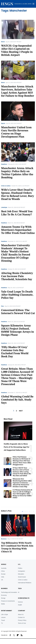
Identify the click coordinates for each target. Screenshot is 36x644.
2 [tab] (24, 511)
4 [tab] (27, 511)
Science (20, 602)
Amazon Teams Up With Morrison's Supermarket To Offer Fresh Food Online (18, 230)
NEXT (21, 411)
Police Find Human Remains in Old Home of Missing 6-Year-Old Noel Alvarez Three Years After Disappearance (22, 461)
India (3, 577)
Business (4, 539)
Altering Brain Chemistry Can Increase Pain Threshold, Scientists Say (17, 276)
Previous (30, 511)
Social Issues (22, 577)
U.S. (19, 564)
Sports (3, 123)
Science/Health (24, 598)
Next (33, 511)
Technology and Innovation (9, 592)
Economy (4, 595)
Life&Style (4, 207)
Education (21, 574)
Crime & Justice (6, 186)
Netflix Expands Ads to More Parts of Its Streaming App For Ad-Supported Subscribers (16, 447)
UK (2, 580)
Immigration (21, 571)
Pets (2, 306)
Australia (4, 568)
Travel (3, 620)
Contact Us (21, 617)
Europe (3, 574)
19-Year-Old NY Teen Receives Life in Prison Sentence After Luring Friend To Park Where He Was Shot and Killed (22, 472)
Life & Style (5, 614)
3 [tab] (25, 511)
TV (2, 623)
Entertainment (7, 611)
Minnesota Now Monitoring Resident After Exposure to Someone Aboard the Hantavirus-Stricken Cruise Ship (22, 483)
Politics (20, 568)
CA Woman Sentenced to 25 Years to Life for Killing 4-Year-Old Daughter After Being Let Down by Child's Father (22, 494)
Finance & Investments (8, 601)
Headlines (4, 164)
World (3, 42)
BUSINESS (4, 588)
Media (3, 604)
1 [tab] (22, 511)
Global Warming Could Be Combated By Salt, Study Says (17, 400)
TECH (20, 588)
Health (20, 605)
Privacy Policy (22, 620)
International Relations (25, 583)
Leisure (3, 617)
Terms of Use (22, 623)
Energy (3, 598)
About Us (21, 614)
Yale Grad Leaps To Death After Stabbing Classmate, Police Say (17, 295)
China (3, 571)
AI (19, 592)
